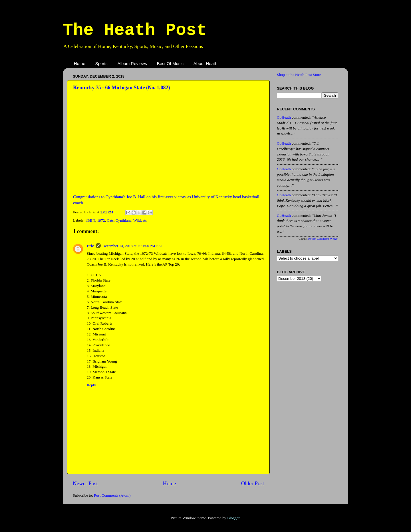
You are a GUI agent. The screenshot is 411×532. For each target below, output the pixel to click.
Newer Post (85, 483)
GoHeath (284, 117)
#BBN (90, 220)
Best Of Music (170, 63)
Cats (110, 220)
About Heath (205, 63)
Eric (90, 246)
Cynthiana (124, 220)
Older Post (253, 483)
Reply (91, 385)
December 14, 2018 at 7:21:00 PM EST (133, 246)
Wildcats (140, 220)
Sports (101, 63)
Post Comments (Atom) (112, 495)
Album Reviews (132, 63)
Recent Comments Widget (323, 239)
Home (80, 63)
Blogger (233, 518)
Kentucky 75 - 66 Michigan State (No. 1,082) (121, 88)
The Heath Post (135, 30)
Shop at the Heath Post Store (299, 75)
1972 (101, 220)
